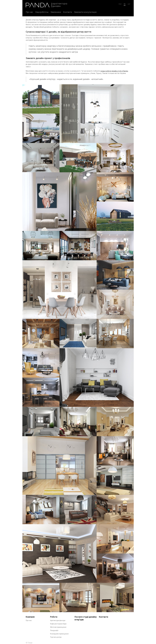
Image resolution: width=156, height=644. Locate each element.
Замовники (56, 12)
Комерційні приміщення (59, 634)
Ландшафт (54, 630)
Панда (30, 643)
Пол (120, 4)
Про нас (29, 12)
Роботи (54, 617)
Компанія (30, 617)
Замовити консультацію (85, 12)
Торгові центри (56, 637)
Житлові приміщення (58, 627)
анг (129, 4)
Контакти (67, 12)
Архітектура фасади (58, 620)
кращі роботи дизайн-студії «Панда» (114, 71)
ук (125, 4)
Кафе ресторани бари (58, 624)
